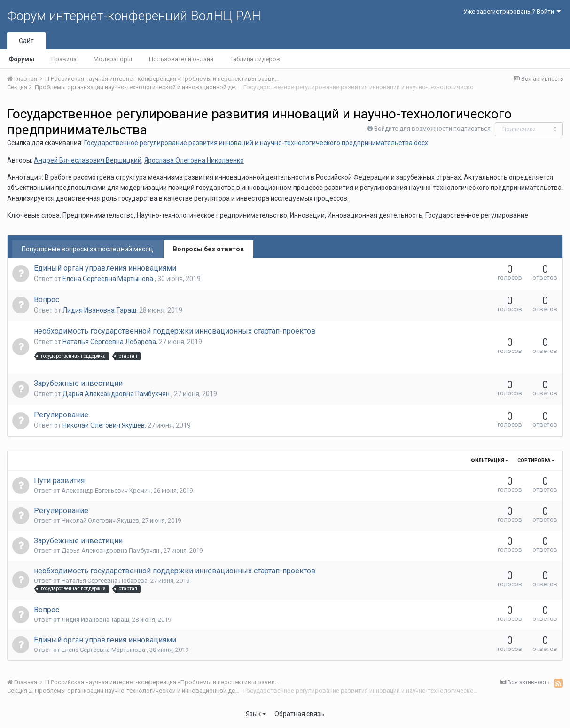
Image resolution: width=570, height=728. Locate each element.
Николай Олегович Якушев (104, 425)
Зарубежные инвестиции (78, 383)
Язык (256, 714)
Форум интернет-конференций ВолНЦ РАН (134, 16)
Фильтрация (489, 460)
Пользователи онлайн (181, 59)
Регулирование (61, 415)
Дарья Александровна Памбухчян (117, 394)
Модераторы (113, 59)
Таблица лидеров (255, 59)
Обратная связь (299, 714)
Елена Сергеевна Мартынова (109, 279)
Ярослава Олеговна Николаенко (194, 160)
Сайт (26, 41)
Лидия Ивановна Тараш (99, 310)
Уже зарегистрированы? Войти (512, 12)
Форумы (21, 59)
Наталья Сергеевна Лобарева (109, 342)
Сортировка (536, 460)
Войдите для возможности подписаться (432, 129)
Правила (64, 59)
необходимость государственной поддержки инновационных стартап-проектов (175, 331)
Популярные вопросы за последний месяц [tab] (87, 249)
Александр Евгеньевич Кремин (106, 490)
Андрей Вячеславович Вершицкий (88, 160)
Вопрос (47, 300)
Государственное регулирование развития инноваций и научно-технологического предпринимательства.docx (256, 143)
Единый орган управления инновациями (105, 268)
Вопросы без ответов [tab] (208, 249)
